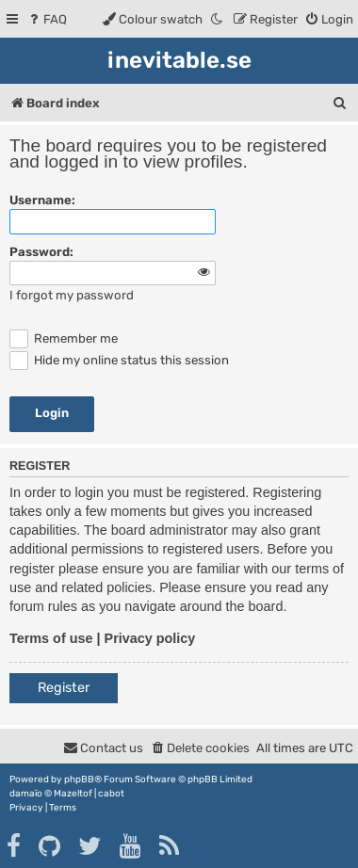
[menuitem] (47, 19)
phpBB (79, 780)
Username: (42, 200)
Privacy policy (150, 638)
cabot (111, 794)
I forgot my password (72, 295)
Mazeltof (73, 794)
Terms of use (51, 638)
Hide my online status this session (119, 360)
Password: (41, 252)
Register (64, 688)
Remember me (64, 338)
